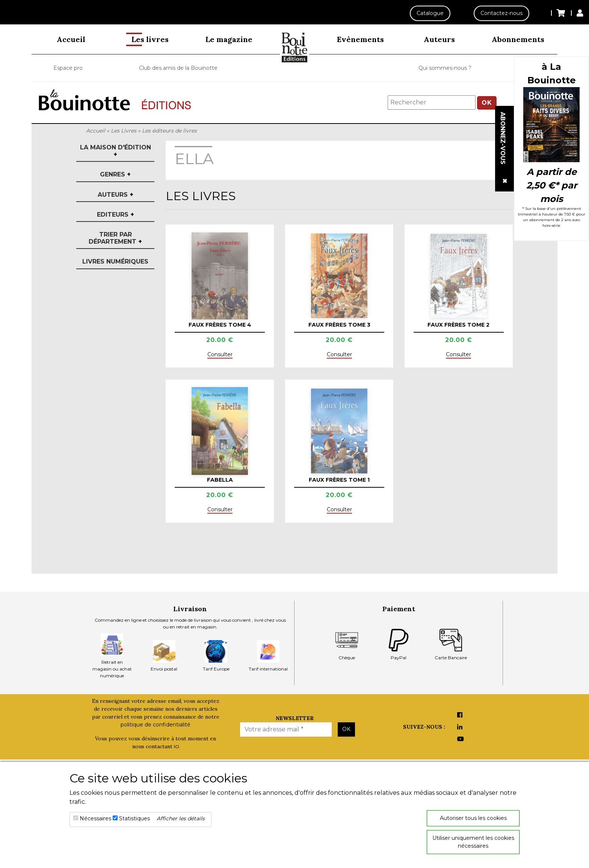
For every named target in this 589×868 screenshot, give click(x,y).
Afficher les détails (181, 818)
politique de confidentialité (156, 725)
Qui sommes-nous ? (445, 68)
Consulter (220, 354)
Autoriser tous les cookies (473, 818)
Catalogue (428, 13)
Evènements (360, 39)
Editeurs (116, 215)
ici (177, 746)
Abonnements (518, 39)
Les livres (150, 39)
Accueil (71, 39)
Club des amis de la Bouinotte (178, 68)
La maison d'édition (116, 151)
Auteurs (439, 39)
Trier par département (115, 238)
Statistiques (134, 818)
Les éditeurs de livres (169, 131)
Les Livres (124, 131)
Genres (115, 174)
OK (487, 103)
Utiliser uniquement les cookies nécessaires (473, 842)
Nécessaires (95, 818)
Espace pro (68, 68)
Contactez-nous (501, 13)
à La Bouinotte (552, 73)
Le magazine (229, 39)
